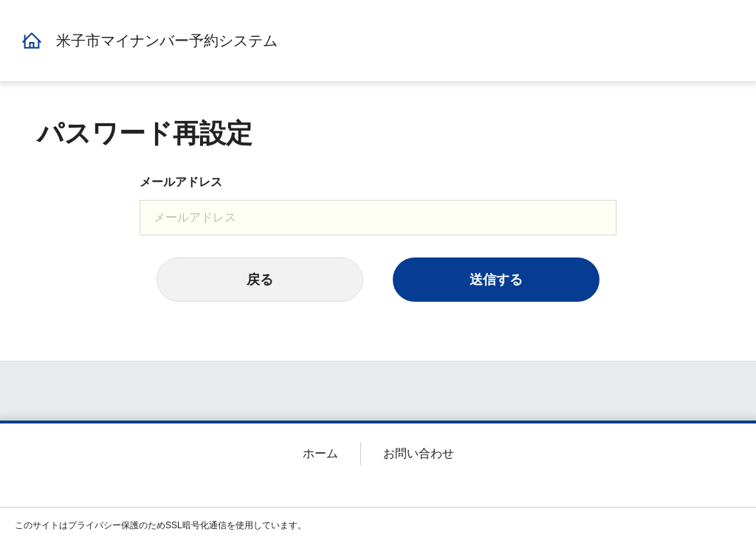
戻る (260, 280)
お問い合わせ (419, 453)
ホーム (320, 453)
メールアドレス (181, 182)
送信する (496, 280)
